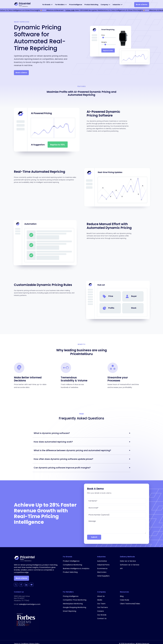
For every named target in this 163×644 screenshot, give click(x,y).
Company (104, 5)
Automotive (102, 561)
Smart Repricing (69, 611)
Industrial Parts (103, 565)
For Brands (46, 5)
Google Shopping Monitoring (74, 607)
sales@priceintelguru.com (30, 604)
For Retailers (60, 5)
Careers (101, 611)
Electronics (102, 572)
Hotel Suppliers (103, 576)
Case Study (125, 600)
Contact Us (102, 618)
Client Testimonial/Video (130, 604)
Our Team (101, 604)
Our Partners (102, 607)
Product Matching (91, 5)
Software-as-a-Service (130, 565)
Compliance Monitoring (72, 565)
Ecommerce (102, 569)
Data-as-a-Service (128, 561)
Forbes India (71, 10)
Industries (116, 5)
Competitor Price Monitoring (75, 600)
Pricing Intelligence (71, 596)
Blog (122, 596)
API (121, 569)
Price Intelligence (76, 5)
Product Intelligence (71, 561)
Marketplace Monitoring (73, 604)
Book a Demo (142, 5)
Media (100, 600)
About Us (101, 596)
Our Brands (102, 615)
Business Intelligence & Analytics (76, 569)
